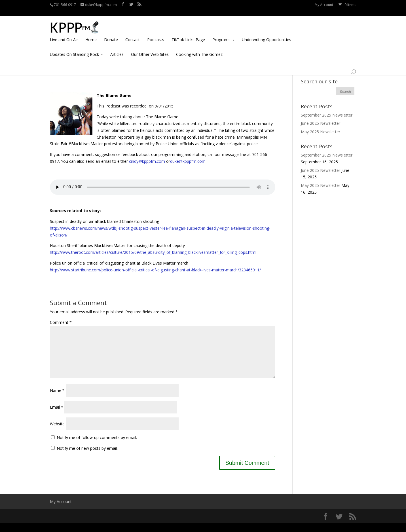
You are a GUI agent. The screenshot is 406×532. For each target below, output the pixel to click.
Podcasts (156, 33)
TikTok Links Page (188, 33)
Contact (133, 33)
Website (57, 433)
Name (57, 399)
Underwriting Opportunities (267, 33)
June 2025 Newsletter (321, 123)
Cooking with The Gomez (199, 48)
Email (57, 416)
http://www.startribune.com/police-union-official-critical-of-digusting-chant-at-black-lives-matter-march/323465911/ (155, 270)
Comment (61, 322)
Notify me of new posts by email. (87, 457)
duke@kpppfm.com (188, 161)
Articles (117, 48)
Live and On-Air (64, 33)
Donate (111, 33)
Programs (221, 33)
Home (91, 33)
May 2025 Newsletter (321, 132)
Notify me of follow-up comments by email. (97, 446)
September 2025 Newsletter (327, 115)
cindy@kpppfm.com (147, 161)
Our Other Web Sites (150, 48)
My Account (324, 5)
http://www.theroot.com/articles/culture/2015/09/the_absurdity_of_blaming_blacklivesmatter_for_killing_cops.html (153, 252)
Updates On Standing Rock (74, 48)
